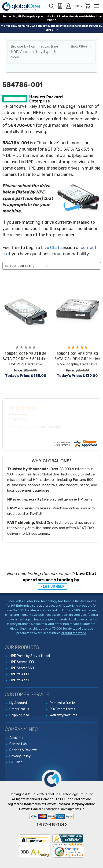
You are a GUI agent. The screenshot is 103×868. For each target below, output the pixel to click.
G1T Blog (16, 762)
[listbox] (34, 266)
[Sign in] (68, 6)
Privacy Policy (20, 756)
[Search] (51, 6)
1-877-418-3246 (52, 824)
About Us (16, 738)
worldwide (86, 17)
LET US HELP (54, 587)
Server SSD (22, 668)
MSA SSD (20, 680)
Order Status (19, 709)
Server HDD (22, 662)
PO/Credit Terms (62, 709)
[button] (51, 52)
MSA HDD (20, 674)
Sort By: (10, 266)
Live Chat (50, 248)
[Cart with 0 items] (88, 6)
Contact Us (18, 744)
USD (78, 6)
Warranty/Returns (63, 715)
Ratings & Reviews (23, 750)
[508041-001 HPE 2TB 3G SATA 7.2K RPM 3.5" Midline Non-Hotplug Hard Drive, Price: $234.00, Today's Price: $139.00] (77, 312)
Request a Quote (62, 703)
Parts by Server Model (30, 656)
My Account (18, 703)
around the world (74, 633)
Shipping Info (19, 715)
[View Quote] (60, 6)
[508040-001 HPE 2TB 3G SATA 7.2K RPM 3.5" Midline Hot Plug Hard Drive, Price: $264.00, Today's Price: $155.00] (26, 312)
